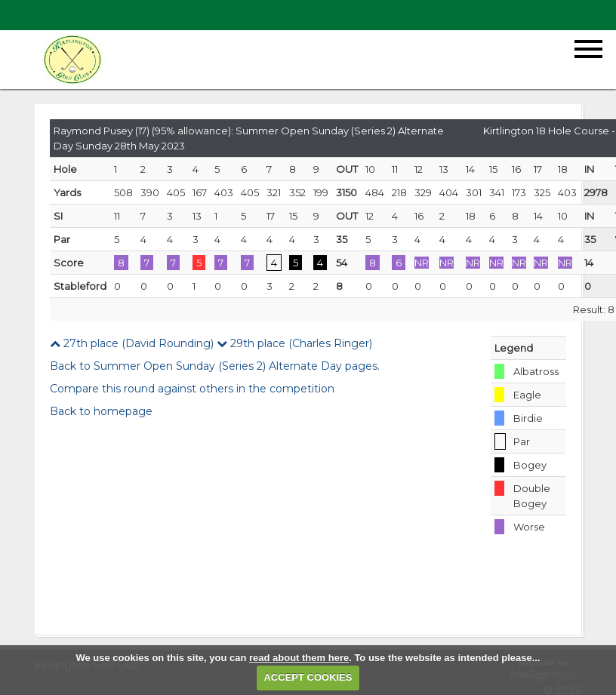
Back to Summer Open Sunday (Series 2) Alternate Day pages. (215, 366)
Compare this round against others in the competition (192, 389)
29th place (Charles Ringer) (294, 343)
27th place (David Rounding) (132, 343)
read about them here (299, 658)
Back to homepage (101, 411)
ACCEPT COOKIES (308, 677)
